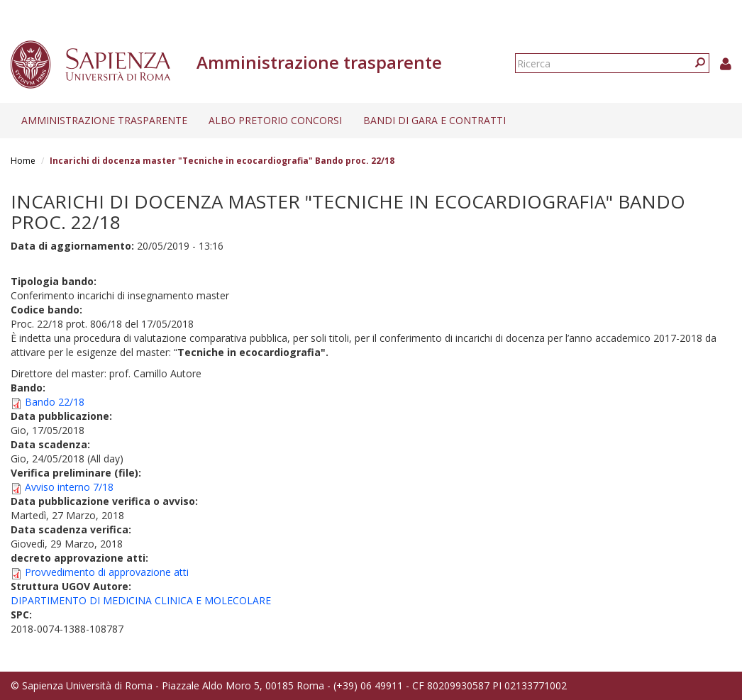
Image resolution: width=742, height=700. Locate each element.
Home (23, 161)
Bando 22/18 (55, 402)
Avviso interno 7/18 (69, 487)
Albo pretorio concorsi (275, 120)
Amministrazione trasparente (104, 120)
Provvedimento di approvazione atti (107, 572)
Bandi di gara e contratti (434, 120)
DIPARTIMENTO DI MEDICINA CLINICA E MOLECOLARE (141, 600)
